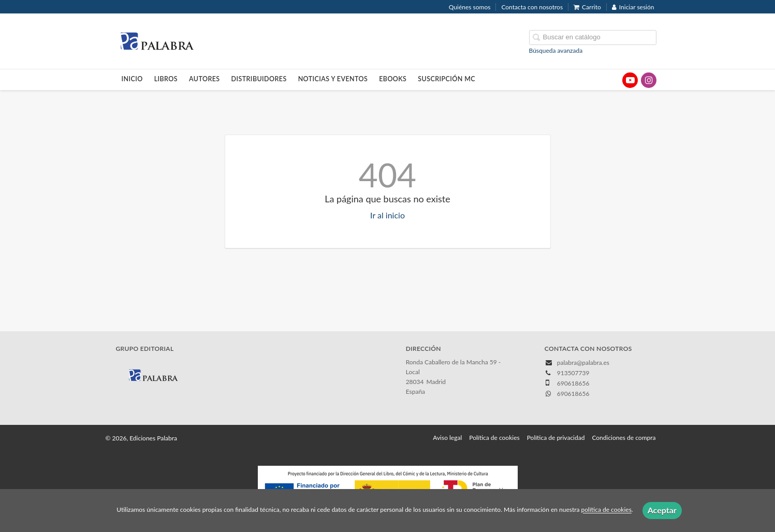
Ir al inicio (387, 215)
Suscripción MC (447, 79)
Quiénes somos (470, 7)
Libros (166, 79)
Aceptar (662, 510)
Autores (204, 79)
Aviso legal (447, 438)
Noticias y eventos (333, 79)
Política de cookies (494, 438)
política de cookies (606, 510)
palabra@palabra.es (583, 363)
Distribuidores (259, 79)
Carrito (587, 7)
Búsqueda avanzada (556, 50)
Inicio (132, 79)
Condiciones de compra (624, 438)
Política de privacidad (556, 438)
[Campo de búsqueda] (593, 38)
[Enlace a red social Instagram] (649, 80)
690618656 (573, 394)
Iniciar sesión (633, 7)
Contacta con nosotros (532, 7)
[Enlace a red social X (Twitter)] (611, 80)
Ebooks (393, 79)
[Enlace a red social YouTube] (630, 80)
